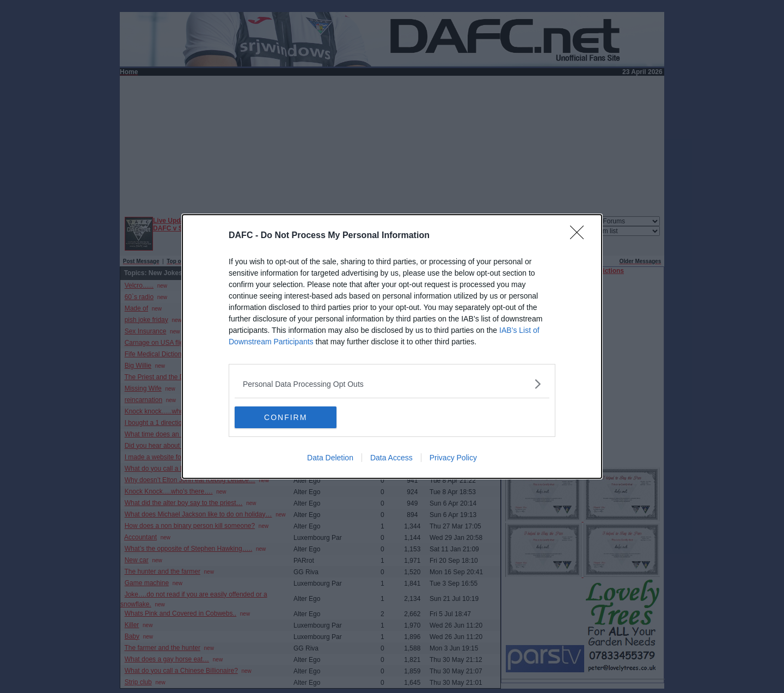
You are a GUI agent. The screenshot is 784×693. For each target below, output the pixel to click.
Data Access (391, 458)
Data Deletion (330, 458)
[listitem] (392, 384)
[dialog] (392, 346)
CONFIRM (286, 417)
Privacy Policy (453, 458)
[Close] (580, 236)
